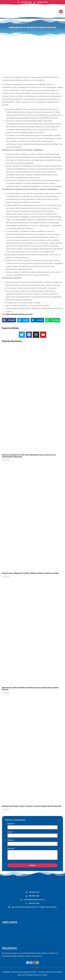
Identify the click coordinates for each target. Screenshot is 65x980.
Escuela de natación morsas (26, 972)
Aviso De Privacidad (25, 975)
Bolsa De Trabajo (41, 975)
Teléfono (11, 840)
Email (10, 832)
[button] (61, 12)
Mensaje (11, 849)
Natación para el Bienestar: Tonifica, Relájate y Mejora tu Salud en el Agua (30, 573)
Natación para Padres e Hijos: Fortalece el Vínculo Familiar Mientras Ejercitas (32, 806)
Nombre (11, 824)
